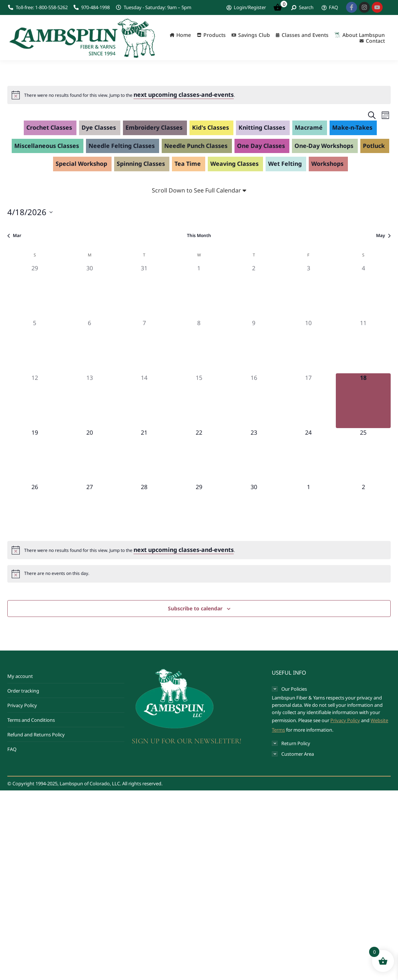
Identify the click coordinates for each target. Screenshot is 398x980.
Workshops (327, 164)
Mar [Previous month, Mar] (14, 236)
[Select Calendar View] (385, 115)
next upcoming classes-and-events (184, 95)
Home (184, 35)
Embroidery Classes (154, 127)
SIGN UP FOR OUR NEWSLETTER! (187, 741)
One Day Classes (261, 146)
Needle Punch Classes (196, 146)
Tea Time (188, 164)
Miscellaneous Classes (47, 146)
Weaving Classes (234, 164)
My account (20, 676)
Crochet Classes (49, 127)
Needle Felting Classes (122, 146)
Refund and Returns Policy (36, 735)
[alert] (129, 95)
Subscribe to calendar (195, 608)
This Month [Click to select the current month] (199, 236)
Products (215, 35)
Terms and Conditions (31, 720)
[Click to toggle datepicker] (30, 212)
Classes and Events (305, 35)
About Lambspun (364, 35)
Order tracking (23, 691)
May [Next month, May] (383, 236)
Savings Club (254, 35)
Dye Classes (99, 127)
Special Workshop (81, 164)
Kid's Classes (211, 127)
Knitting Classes (262, 127)
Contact (375, 41)
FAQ (12, 749)
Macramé (309, 127)
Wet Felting (285, 164)
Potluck (374, 146)
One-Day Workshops (324, 146)
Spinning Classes (141, 164)
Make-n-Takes (352, 127)
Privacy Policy (22, 705)
